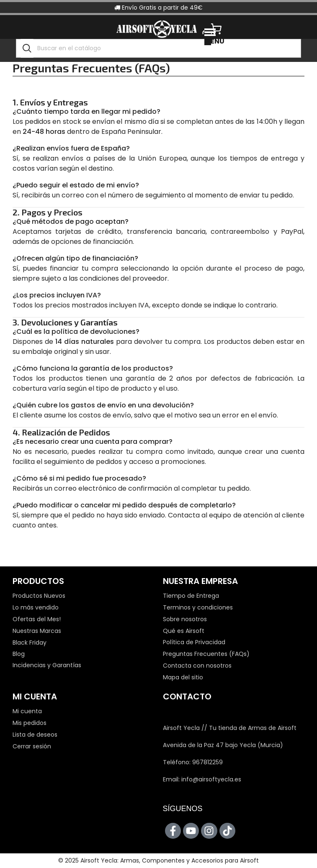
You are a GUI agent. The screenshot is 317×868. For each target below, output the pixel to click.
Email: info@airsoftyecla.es (202, 779)
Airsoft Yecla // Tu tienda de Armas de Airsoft (230, 728)
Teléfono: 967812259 (193, 762)
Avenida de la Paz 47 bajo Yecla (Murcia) (223, 745)
